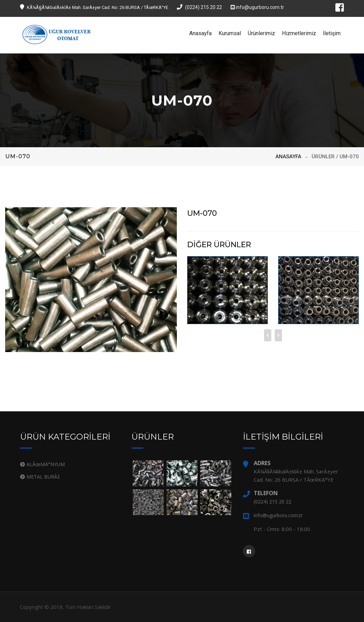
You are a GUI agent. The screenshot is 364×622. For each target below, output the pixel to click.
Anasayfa (200, 33)
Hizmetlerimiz (299, 33)
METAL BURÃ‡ (43, 477)
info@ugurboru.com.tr (257, 7)
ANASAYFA (288, 157)
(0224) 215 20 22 (199, 7)
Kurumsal (230, 33)
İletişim (332, 33)
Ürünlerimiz (261, 33)
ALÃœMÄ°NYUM (46, 464)
